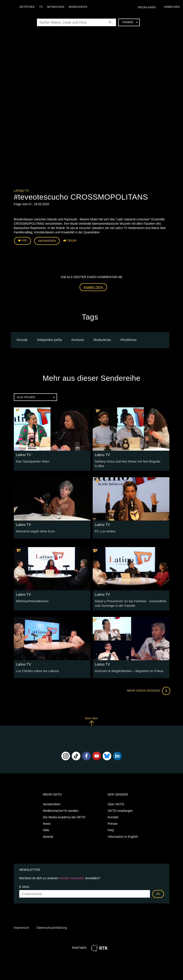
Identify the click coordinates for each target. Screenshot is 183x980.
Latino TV (21, 191)
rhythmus (130, 339)
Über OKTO (116, 802)
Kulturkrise (103, 339)
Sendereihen (52, 802)
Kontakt (113, 815)
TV (42, 7)
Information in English (123, 835)
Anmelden (93, 287)
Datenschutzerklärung (52, 926)
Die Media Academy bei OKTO (64, 815)
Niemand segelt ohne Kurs (34, 530)
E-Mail (25, 885)
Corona (79, 339)
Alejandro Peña (50, 339)
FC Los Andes (105, 530)
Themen (130, 22)
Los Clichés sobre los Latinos (36, 669)
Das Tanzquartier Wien (32, 461)
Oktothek (28, 7)
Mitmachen (57, 7)
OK (158, 892)
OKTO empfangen (120, 809)
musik (23, 339)
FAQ (111, 828)
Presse (113, 822)
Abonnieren (47, 240)
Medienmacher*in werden (61, 809)
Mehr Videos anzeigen (148, 689)
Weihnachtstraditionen (32, 600)
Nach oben (91, 720)
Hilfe (46, 828)
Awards (48, 835)
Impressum (21, 926)
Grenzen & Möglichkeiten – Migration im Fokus (127, 669)
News (47, 822)
